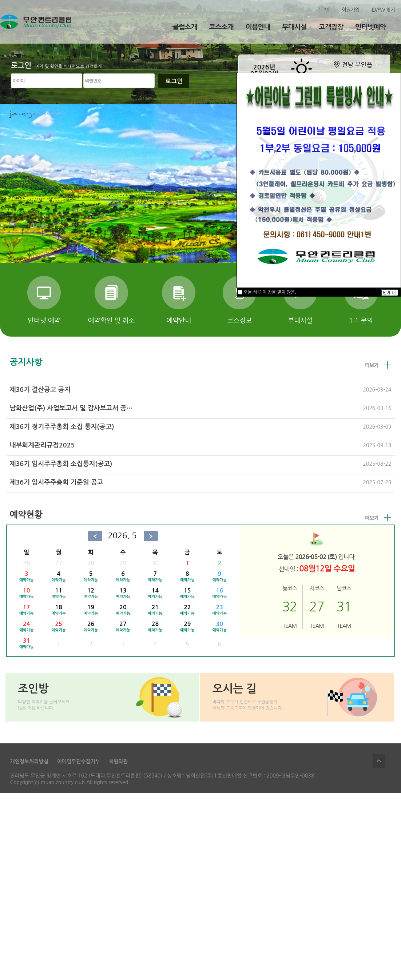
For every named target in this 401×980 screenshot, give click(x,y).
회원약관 (118, 762)
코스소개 (221, 27)
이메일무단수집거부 (79, 762)
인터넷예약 (370, 27)
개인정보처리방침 (29, 762)
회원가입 (351, 10)
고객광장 (331, 27)
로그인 (322, 10)
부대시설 (294, 27)
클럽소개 (185, 27)
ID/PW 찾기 (383, 10)
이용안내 (258, 27)
